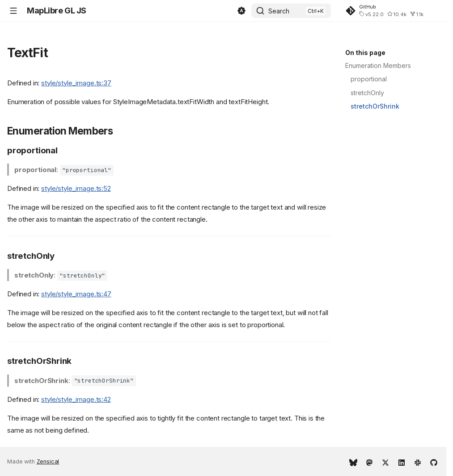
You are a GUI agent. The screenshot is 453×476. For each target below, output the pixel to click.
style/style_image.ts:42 (76, 399)
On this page (365, 53)
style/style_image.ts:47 (76, 294)
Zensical (48, 461)
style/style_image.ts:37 (76, 83)
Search (279, 11)
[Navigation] (13, 11)
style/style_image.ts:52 (76, 188)
